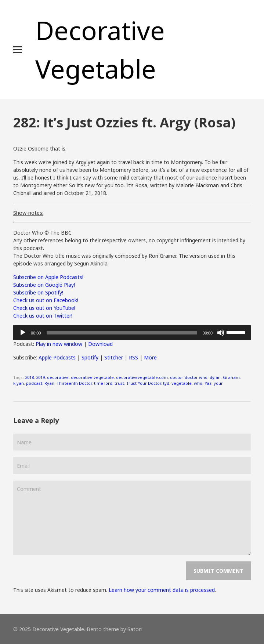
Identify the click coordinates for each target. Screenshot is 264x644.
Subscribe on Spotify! (38, 292)
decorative (58, 377)
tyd (166, 383)
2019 (40, 377)
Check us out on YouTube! (44, 308)
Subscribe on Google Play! (44, 285)
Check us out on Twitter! (43, 316)
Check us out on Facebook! (46, 300)
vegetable (182, 383)
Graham (231, 377)
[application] (132, 333)
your (218, 383)
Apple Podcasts (57, 357)
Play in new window (59, 344)
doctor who (196, 377)
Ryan (49, 383)
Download (100, 344)
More (150, 357)
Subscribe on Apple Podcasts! (48, 277)
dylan (215, 377)
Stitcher (114, 357)
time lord (103, 383)
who (198, 383)
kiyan (19, 383)
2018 (29, 377)
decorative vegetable (92, 377)
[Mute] (221, 333)
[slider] (122, 333)
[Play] (23, 333)
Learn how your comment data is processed (162, 590)
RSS (133, 357)
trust (119, 383)
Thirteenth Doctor (74, 383)
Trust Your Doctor (144, 383)
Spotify (90, 357)
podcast (34, 383)
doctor (176, 377)
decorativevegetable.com (142, 377)
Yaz (208, 383)
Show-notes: (28, 213)
